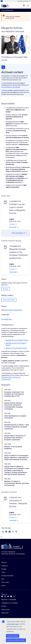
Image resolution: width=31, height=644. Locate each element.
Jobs (3, 579)
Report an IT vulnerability (9, 600)
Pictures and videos (9, 300)
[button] (13, 224)
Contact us (5, 566)
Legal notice (5, 613)
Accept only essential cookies (16, 640)
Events (3, 586)
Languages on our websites (10, 603)
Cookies (4, 606)
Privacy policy (6, 609)
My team (6, 289)
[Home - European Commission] (5, 5)
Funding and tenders (7, 576)
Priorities (4, 569)
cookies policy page (12, 624)
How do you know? (24, 1)
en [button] (24, 5)
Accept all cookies (13, 636)
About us (4, 562)
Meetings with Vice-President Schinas (17, 340)
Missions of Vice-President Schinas (16, 348)
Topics (3, 572)
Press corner (5, 582)
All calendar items (7, 319)
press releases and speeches (13, 310)
